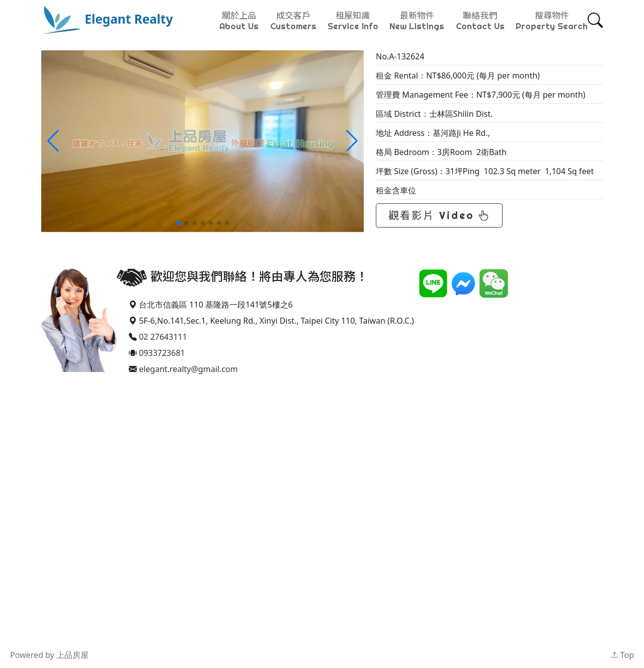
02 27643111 (163, 337)
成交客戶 (293, 21)
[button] (352, 141)
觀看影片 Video (439, 215)
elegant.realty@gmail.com (188, 369)
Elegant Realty (107, 19)
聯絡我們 (480, 21)
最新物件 (417, 21)
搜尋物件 (552, 21)
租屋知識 (353, 21)
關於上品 (239, 21)
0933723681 (162, 353)
